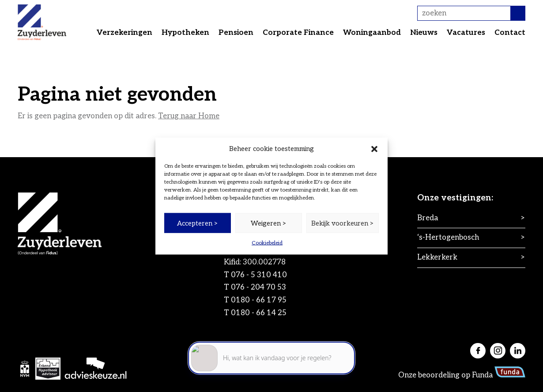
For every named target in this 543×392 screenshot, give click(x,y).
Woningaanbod (372, 33)
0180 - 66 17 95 (259, 300)
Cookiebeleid (267, 243)
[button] (374, 149)
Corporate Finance (298, 33)
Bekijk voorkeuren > (343, 223)
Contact (510, 33)
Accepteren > (198, 223)
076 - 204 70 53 (258, 287)
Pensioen (236, 33)
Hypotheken (185, 33)
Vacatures (466, 33)
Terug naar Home (189, 116)
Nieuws (424, 33)
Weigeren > (269, 223)
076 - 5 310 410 (259, 275)
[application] (271, 352)
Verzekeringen (124, 33)
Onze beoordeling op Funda (462, 375)
